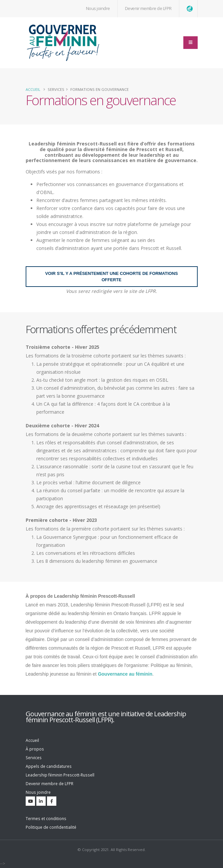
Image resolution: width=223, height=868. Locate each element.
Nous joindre (39, 792)
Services (34, 758)
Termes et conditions (47, 819)
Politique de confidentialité (52, 827)
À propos (35, 749)
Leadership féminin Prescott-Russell (62, 775)
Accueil (33, 89)
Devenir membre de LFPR (148, 8)
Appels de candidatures (49, 766)
